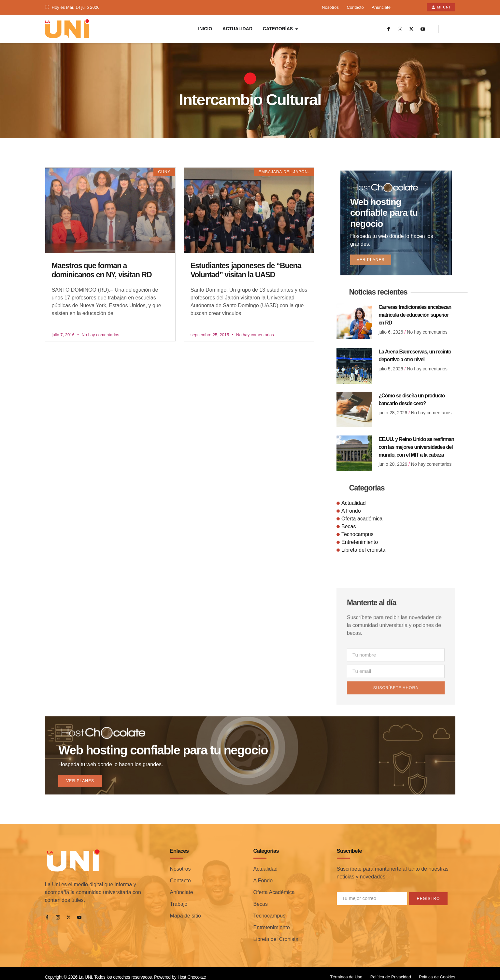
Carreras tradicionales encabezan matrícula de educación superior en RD (415, 306)
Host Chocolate (192, 970)
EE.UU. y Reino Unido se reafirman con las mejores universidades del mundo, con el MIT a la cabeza (416, 439)
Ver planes (372, 250)
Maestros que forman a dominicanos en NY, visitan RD (102, 270)
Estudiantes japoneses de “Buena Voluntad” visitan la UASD (246, 270)
